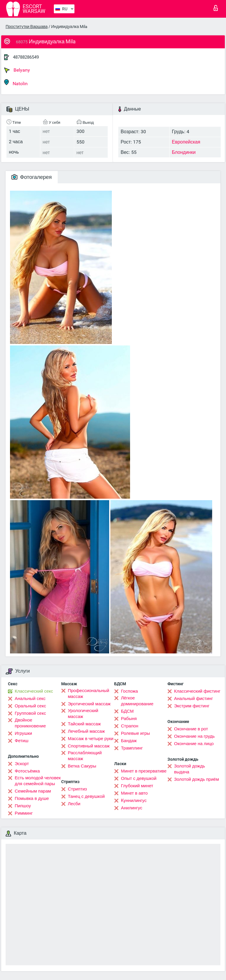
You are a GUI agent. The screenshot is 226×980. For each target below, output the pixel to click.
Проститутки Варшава (27, 27)
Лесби (74, 804)
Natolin (16, 83)
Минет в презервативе (144, 771)
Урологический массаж (83, 714)
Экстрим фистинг (192, 706)
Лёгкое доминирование (137, 701)
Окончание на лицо (194, 744)
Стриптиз (78, 789)
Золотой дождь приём (197, 779)
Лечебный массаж (87, 731)
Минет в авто (134, 793)
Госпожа (129, 691)
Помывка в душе (32, 798)
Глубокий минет (137, 786)
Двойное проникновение (30, 723)
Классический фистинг (197, 691)
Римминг (24, 813)
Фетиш (22, 741)
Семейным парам (33, 791)
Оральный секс (30, 706)
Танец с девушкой (86, 796)
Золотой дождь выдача (190, 769)
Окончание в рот (191, 729)
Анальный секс (30, 699)
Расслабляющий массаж (85, 756)
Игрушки (23, 733)
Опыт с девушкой (139, 778)
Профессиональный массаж (89, 694)
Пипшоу (23, 806)
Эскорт (22, 764)
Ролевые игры (136, 733)
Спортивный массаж (89, 746)
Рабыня (129, 719)
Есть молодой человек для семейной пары (38, 781)
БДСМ (127, 711)
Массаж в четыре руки (91, 739)
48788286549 (26, 57)
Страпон (130, 726)
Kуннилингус (134, 801)
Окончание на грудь (195, 736)
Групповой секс (30, 713)
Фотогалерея (32, 177)
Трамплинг (132, 748)
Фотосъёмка (27, 771)
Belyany (17, 70)
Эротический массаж (89, 704)
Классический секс (34, 691)
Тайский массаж (84, 724)
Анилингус (132, 808)
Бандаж (129, 741)
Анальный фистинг (194, 699)
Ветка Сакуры (82, 766)
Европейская (186, 142)
